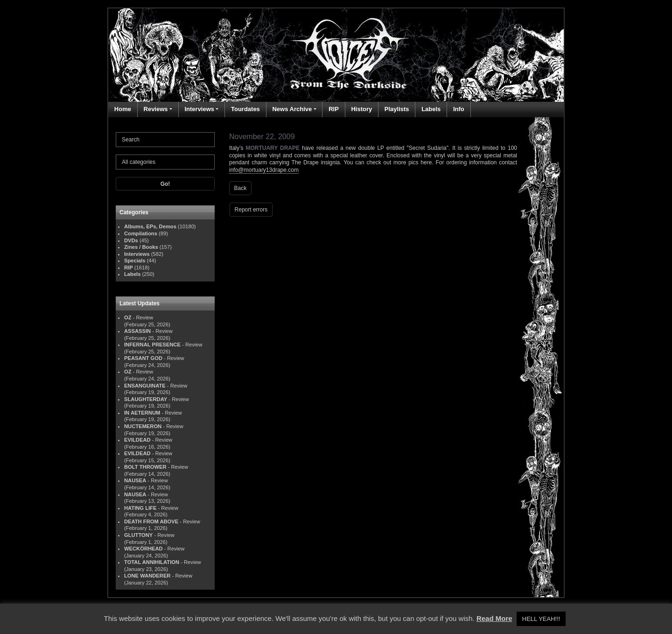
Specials (135, 261)
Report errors (251, 210)
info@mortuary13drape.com (264, 170)
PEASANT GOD (143, 358)
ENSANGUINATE (145, 386)
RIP (334, 109)
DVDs (131, 240)
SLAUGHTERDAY (146, 399)
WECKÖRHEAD (143, 549)
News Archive (292, 109)
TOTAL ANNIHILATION (152, 562)
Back (241, 188)
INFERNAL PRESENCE (152, 345)
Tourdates (245, 109)
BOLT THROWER (145, 467)
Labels (431, 109)
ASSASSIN (137, 331)
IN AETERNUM (142, 413)
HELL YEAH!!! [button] (541, 619)
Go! (165, 184)
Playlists (397, 109)
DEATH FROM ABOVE (151, 521)
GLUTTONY (138, 535)
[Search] (165, 140)
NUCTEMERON (143, 426)
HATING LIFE (140, 508)
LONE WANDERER (147, 576)
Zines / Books (141, 247)
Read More (494, 618)
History (361, 109)
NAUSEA (135, 480)
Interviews (199, 109)
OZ (128, 317)
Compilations (141, 233)
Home (123, 109)
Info (459, 109)
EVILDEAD (137, 440)
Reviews (156, 109)
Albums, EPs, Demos (150, 226)
